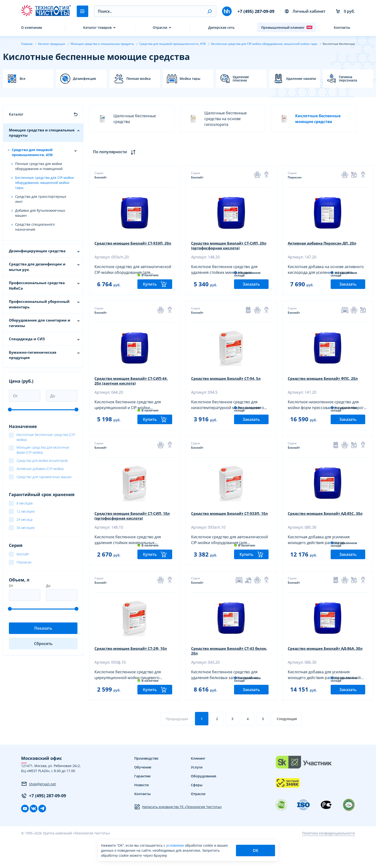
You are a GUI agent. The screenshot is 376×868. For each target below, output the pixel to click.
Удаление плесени (241, 79)
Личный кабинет (305, 11)
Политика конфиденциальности (329, 861)
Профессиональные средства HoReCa (37, 285)
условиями (176, 845)
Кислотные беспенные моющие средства (309, 119)
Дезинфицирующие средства (37, 251)
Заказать (251, 291)
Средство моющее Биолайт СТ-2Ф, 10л (133, 671)
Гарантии (142, 804)
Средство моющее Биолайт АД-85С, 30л (327, 528)
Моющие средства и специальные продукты (42, 133)
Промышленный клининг (287, 27)
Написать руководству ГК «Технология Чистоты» (178, 835)
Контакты (342, 27)
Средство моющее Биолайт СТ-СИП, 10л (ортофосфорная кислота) (131, 531)
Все (23, 79)
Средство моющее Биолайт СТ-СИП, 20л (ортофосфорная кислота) (227, 246)
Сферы (197, 813)
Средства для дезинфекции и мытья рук (37, 267)
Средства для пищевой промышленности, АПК (32, 152)
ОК (256, 850)
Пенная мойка (138, 79)
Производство (146, 787)
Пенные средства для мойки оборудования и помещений (39, 166)
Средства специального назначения (35, 227)
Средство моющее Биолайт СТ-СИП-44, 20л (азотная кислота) (134, 388)
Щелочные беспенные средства (126, 119)
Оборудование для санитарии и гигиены (40, 323)
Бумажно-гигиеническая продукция (33, 355)
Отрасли (160, 27)
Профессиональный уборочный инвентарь (39, 304)
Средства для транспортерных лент (41, 199)
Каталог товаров (97, 27)
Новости (141, 813)
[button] (209, 11)
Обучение (143, 795)
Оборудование (204, 804)
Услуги (197, 795)
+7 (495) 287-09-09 (256, 11)
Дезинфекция (84, 79)
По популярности (115, 152)
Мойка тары (190, 79)
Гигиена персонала (348, 79)
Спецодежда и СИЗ (27, 339)
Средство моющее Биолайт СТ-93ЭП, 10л (228, 531)
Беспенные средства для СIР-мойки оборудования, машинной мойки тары (44, 183)
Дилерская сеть (221, 27)
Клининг (198, 787)
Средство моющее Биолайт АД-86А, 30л (328, 671)
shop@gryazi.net (38, 812)
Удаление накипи (301, 79)
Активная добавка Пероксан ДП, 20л (325, 244)
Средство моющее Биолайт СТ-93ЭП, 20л (132, 246)
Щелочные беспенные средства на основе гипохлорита (216, 119)
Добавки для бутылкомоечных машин (40, 213)
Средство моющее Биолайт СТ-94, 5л (228, 386)
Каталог (16, 114)
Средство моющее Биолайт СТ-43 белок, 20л (225, 673)
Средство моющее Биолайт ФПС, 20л (325, 386)
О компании (32, 27)
